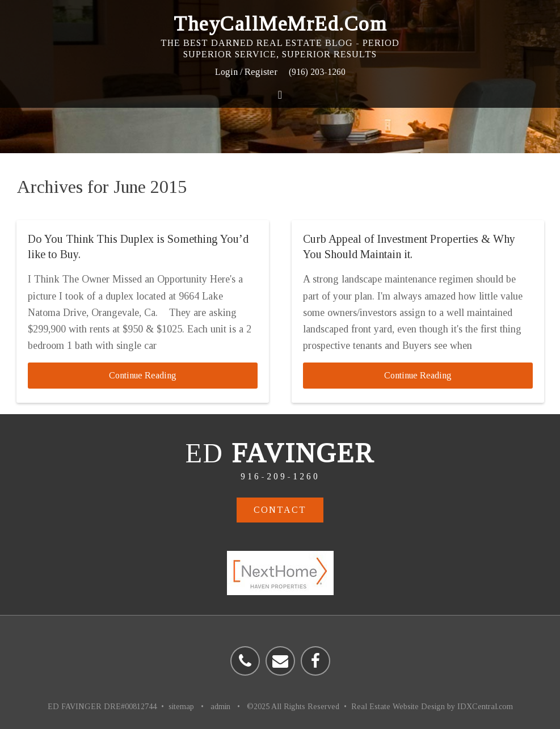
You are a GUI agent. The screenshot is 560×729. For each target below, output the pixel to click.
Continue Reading (143, 375)
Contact (280, 510)
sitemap (181, 707)
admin (220, 707)
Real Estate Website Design (398, 707)
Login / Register (246, 72)
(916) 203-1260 (317, 72)
